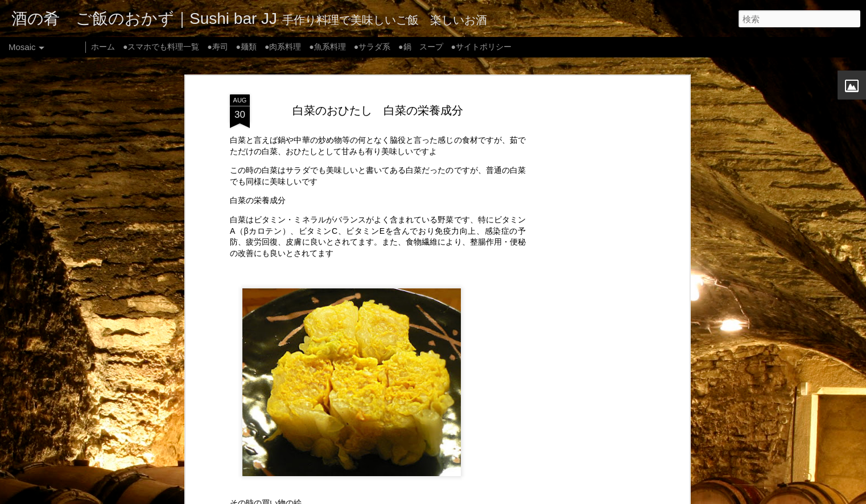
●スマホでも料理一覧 (161, 47)
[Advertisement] (588, 267)
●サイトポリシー (481, 47)
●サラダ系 (372, 47)
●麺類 (246, 47)
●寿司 (217, 47)
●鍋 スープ (420, 47)
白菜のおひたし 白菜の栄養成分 (378, 110)
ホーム (103, 47)
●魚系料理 (327, 47)
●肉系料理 (283, 47)
